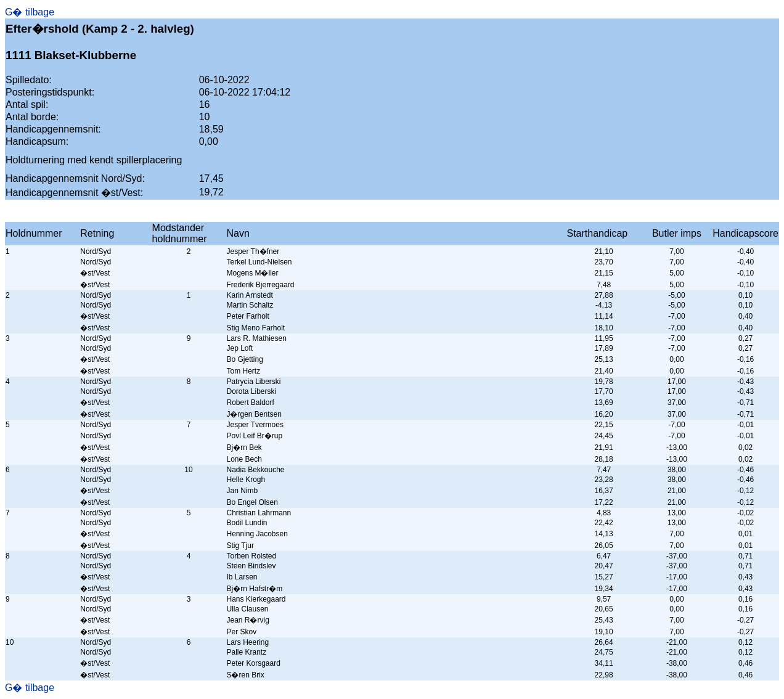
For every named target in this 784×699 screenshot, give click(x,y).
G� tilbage (30, 12)
